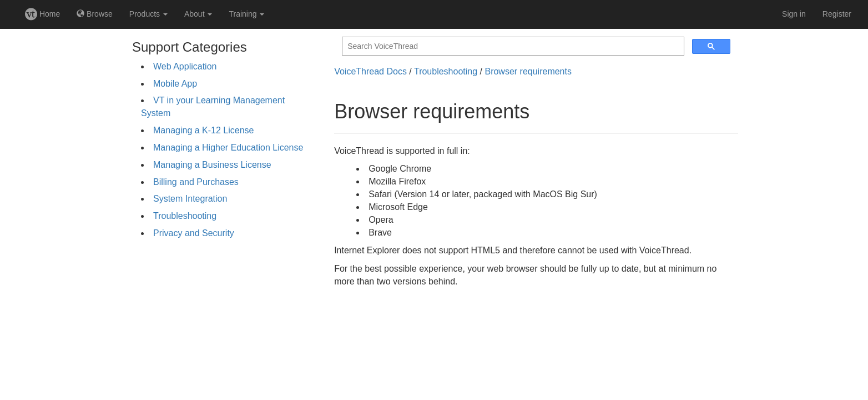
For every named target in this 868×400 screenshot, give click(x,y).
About (198, 14)
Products (148, 14)
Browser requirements (528, 71)
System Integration (190, 199)
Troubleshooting (185, 216)
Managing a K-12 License (203, 130)
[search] (512, 46)
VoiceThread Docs (370, 71)
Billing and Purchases (196, 182)
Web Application (185, 66)
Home (42, 14)
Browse (95, 14)
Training (246, 14)
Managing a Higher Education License (228, 147)
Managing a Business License (212, 165)
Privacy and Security (194, 233)
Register (837, 14)
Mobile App (175, 84)
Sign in (794, 14)
